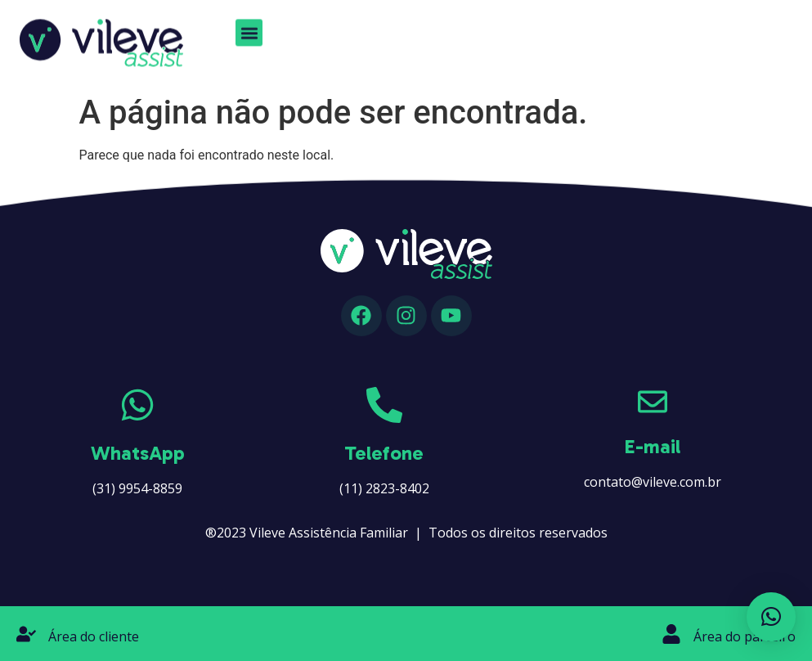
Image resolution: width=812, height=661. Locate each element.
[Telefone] (384, 405)
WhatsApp (138, 453)
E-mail (653, 446)
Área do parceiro (745, 636)
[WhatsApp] (137, 405)
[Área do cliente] (26, 634)
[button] (249, 28)
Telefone (384, 453)
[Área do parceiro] (671, 634)
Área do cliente (94, 636)
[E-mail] (653, 402)
